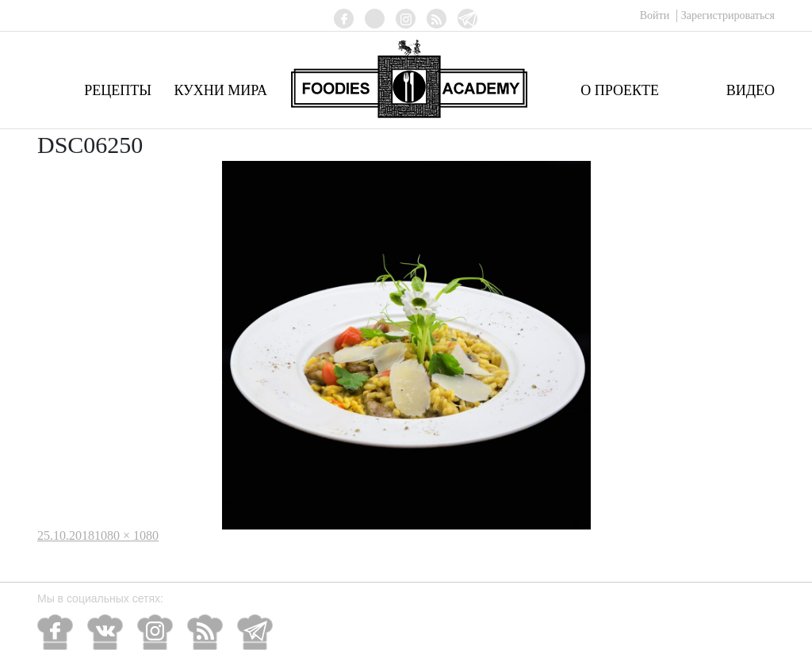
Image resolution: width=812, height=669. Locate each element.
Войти (656, 15)
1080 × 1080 (126, 535)
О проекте (620, 90)
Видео (751, 90)
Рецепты (118, 90)
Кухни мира (220, 90)
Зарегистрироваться (728, 15)
